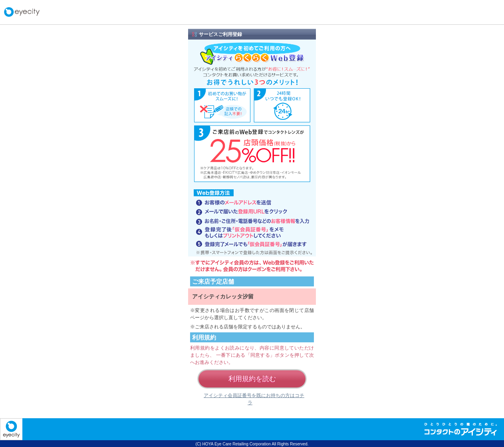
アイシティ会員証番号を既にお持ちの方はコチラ (254, 399)
